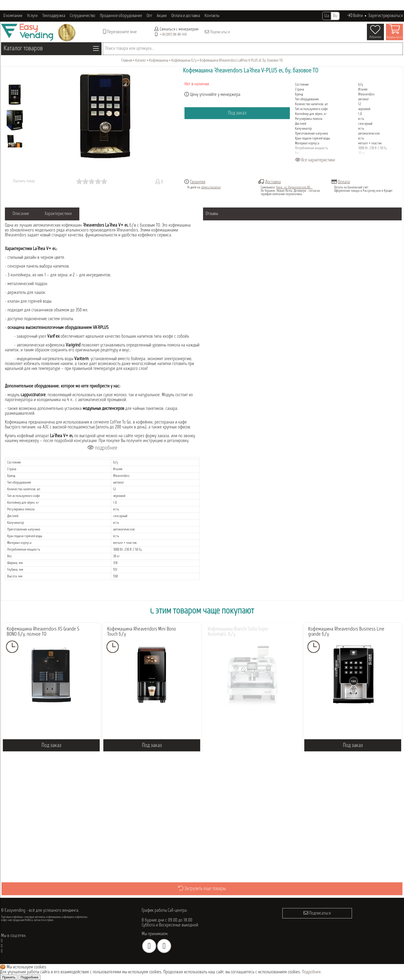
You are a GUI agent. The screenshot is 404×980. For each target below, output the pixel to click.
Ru (335, 16)
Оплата (344, 182)
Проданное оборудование (121, 16)
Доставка (273, 182)
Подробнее (311, 972)
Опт (149, 16)
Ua (327, 16)
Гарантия (198, 182)
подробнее (102, 448)
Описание (21, 214)
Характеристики (58, 214)
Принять (9, 977)
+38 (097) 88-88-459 (173, 35)
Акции (162, 16)
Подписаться (217, 32)
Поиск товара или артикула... (130, 49)
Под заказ (237, 113)
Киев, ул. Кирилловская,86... (294, 188)
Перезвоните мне (120, 32)
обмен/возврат (211, 188)
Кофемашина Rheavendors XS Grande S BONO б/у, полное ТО (43, 632)
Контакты (212, 16)
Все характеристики (315, 160)
